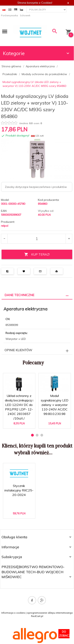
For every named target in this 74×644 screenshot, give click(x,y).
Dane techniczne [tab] (19, 295)
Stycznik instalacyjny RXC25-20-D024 (19, 490)
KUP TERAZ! (37, 254)
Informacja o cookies (13, 613)
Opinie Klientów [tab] (18, 350)
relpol (5, 226)
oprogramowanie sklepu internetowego (50, 613)
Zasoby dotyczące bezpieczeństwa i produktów (36, 187)
